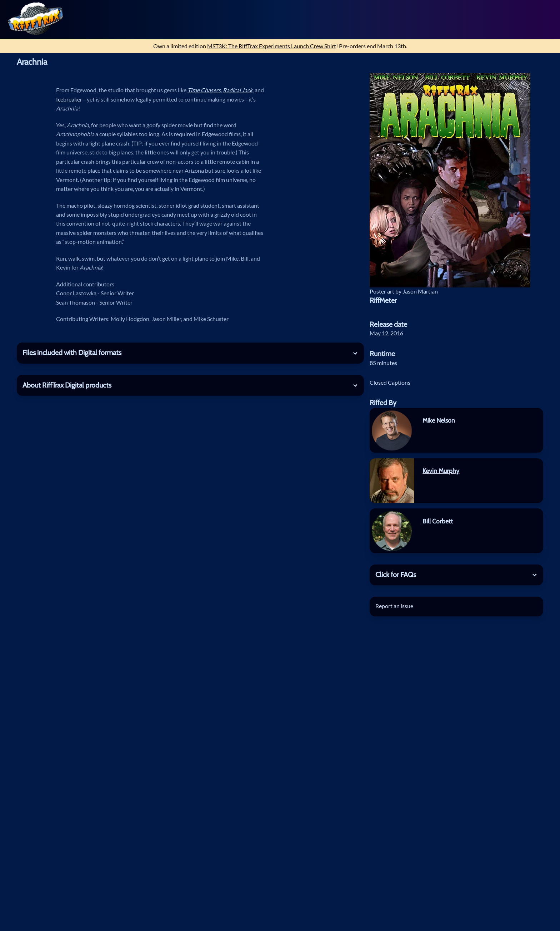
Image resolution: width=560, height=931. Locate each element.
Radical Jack (238, 90)
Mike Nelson (439, 420)
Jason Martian (420, 291)
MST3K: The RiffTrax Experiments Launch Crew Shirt (272, 46)
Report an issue (394, 606)
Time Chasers (204, 90)
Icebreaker (69, 99)
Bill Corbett (438, 521)
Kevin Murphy (441, 471)
